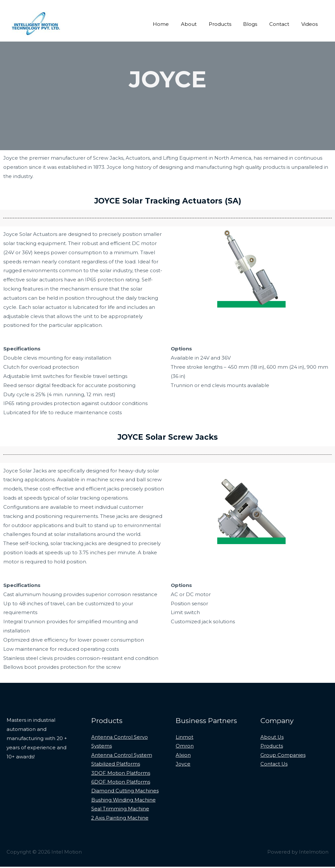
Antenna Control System (122, 755)
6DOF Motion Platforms (121, 783)
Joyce (183, 764)
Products (228, 24)
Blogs (256, 24)
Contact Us (274, 764)
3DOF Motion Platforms (121, 774)
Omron (185, 746)
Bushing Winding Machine (124, 801)
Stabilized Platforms (116, 764)
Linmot (185, 737)
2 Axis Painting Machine (120, 819)
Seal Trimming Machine (121, 810)
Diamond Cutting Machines (125, 792)
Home (173, 24)
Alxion (183, 755)
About (199, 24)
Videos (310, 24)
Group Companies (283, 755)
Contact (282, 24)
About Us (272, 737)
